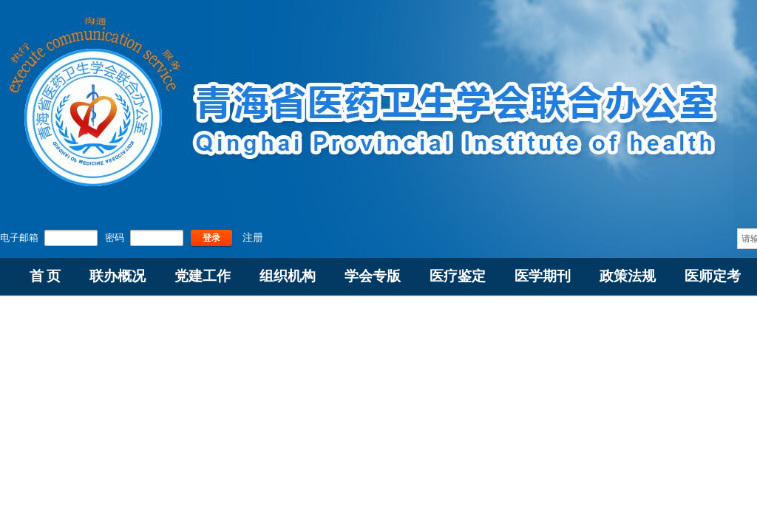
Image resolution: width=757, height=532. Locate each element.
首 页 (45, 276)
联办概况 (118, 276)
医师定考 (713, 276)
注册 (253, 238)
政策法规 (628, 276)
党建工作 (203, 276)
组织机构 (288, 276)
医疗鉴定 (458, 276)
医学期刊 (543, 276)
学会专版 (373, 276)
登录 (211, 238)
